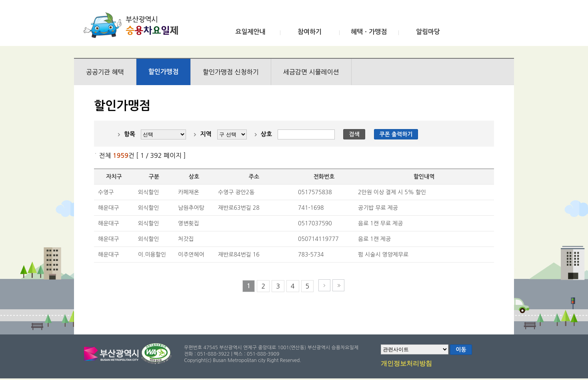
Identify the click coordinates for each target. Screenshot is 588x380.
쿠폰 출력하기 (396, 134)
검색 (354, 134)
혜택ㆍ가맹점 (369, 32)
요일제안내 (250, 32)
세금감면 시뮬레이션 (311, 72)
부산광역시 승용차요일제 (133, 25)
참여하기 (310, 32)
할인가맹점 (163, 72)
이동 (461, 350)
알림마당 (428, 32)
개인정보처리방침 (406, 364)
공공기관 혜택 (105, 72)
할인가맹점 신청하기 (231, 72)
